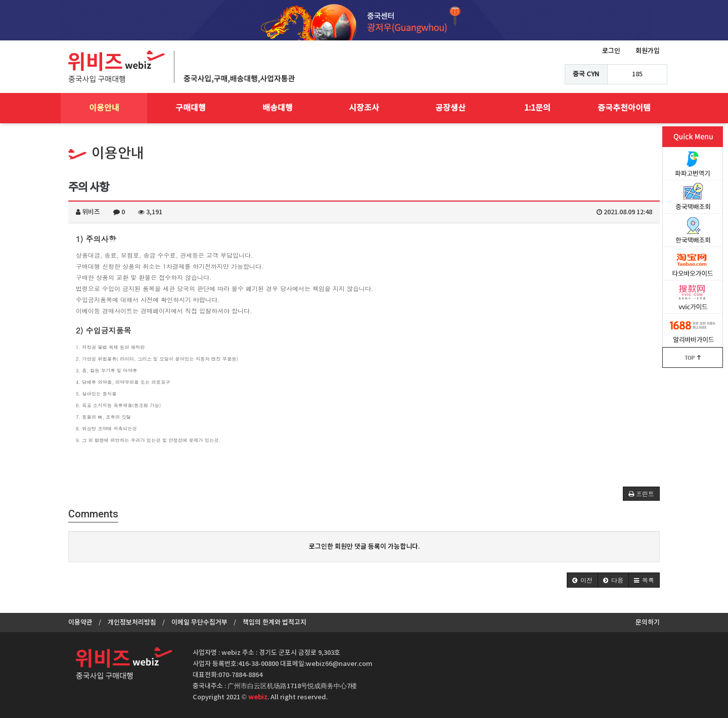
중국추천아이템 (624, 108)
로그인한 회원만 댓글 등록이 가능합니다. (364, 547)
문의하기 (648, 623)
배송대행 (278, 108)
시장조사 (364, 108)
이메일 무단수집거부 (199, 623)
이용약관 (80, 623)
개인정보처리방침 (132, 623)
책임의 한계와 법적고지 (275, 623)
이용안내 (104, 108)
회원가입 (648, 51)
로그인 (611, 51)
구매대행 (191, 108)
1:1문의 (537, 108)
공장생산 (450, 108)
